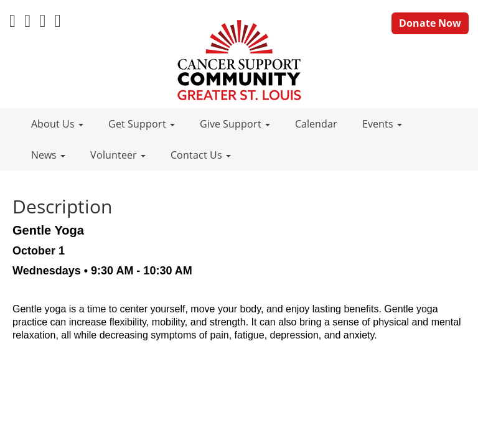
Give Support (235, 124)
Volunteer (118, 155)
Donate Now (430, 23)
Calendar (316, 124)
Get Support (142, 124)
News (48, 155)
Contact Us (201, 155)
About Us (57, 124)
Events (382, 124)
